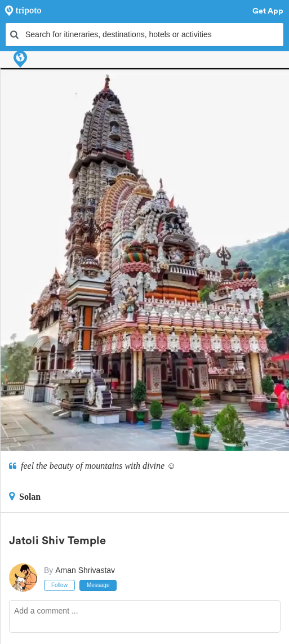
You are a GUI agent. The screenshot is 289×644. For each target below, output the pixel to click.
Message (98, 585)
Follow (59, 585)
